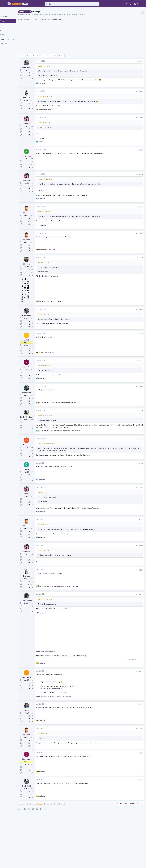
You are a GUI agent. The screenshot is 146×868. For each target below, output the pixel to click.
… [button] (38, 55)
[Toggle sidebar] (142, 13)
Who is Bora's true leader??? (124, 269)
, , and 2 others (66, 411)
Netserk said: (50, 271)
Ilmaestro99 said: (52, 66)
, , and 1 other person (68, 441)
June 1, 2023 (71, 706)
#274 (104, 767)
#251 (104, 61)
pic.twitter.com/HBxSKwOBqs (59, 702)
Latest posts (115, 222)
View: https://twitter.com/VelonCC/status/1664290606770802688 (61, 710)
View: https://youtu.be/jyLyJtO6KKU (53, 665)
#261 (104, 369)
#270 (104, 609)
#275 (104, 794)
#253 (104, 122)
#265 (104, 476)
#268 (104, 560)
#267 (104, 535)
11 (48, 55)
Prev (31, 55)
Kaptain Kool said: (52, 183)
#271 (104, 685)
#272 (104, 718)
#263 (104, 419)
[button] (5, 4)
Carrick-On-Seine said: (53, 454)
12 (52, 55)
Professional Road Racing (122, 137)
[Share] (100, 61)
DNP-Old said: (51, 127)
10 (45, 55)
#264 (104, 449)
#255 (104, 179)
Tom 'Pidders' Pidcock (121, 286)
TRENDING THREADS (117, 123)
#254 (104, 154)
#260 (104, 342)
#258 (104, 266)
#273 (104, 742)
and (55, 114)
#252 (104, 94)
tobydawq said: (51, 539)
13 (56, 55)
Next (68, 55)
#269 (104, 585)
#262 (104, 395)
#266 (104, 500)
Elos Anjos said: (51, 374)
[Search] (65, 4)
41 (63, 55)
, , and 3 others (68, 601)
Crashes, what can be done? (124, 277)
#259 (104, 318)
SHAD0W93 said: (52, 98)
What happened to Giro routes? (125, 238)
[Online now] (35, 722)
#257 (104, 242)
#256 (104, 213)
